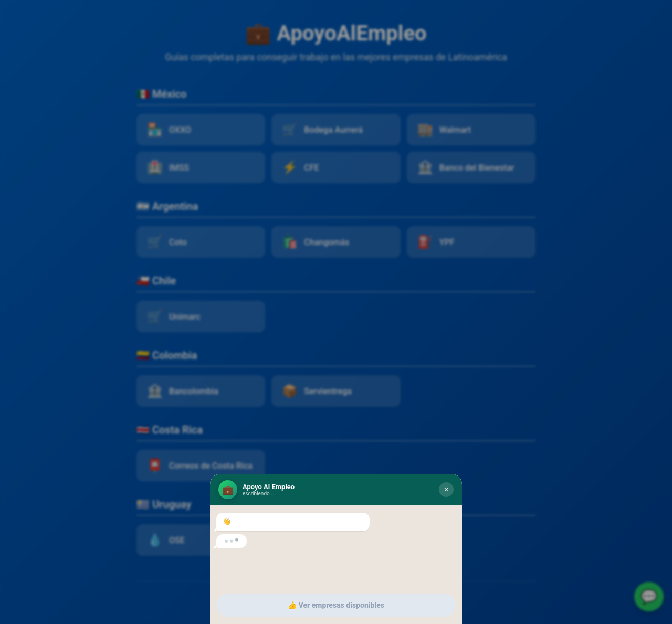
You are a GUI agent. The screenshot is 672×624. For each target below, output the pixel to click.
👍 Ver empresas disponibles (336, 605)
